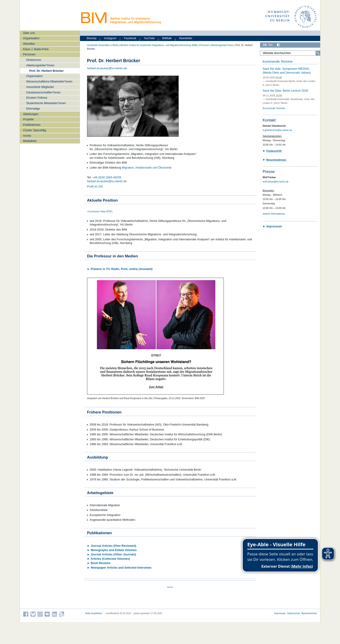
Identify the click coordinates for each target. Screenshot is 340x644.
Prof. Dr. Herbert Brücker (47, 71)
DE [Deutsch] (265, 45)
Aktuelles (29, 44)
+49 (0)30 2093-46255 (107, 177)
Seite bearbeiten (94, 613)
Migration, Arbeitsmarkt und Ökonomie (147, 168)
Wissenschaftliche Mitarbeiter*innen (49, 81)
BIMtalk (167, 38)
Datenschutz (294, 613)
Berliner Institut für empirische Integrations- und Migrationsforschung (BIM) (159, 45)
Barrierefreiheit (309, 613)
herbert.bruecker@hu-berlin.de (107, 68)
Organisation (31, 38)
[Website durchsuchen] (290, 53)
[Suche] (318, 53)
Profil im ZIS (95, 186)
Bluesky (92, 38)
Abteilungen (31, 114)
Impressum (280, 613)
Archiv (27, 136)
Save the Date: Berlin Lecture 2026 (285, 91)
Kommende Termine (277, 62)
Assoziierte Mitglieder (40, 87)
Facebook (130, 38)
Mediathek (30, 141)
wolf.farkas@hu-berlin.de (275, 182)
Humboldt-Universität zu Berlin (103, 45)
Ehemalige (33, 109)
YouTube (149, 38)
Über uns (29, 33)
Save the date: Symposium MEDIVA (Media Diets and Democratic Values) (287, 71)
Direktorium (34, 60)
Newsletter (186, 38)
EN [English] (270, 45)
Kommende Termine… (275, 108)
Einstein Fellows (37, 98)
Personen (29, 54)
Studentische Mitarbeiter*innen (46, 103)
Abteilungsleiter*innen (40, 65)
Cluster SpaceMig (35, 130)
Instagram (110, 38)
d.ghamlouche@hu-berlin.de (277, 130)
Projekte (28, 119)
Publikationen (32, 125)
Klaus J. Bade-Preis (36, 49)
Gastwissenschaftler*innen (43, 92)
